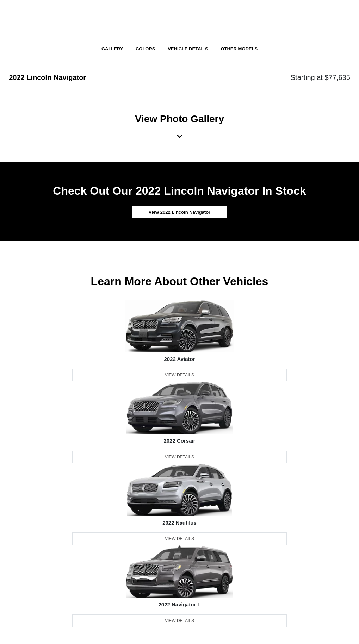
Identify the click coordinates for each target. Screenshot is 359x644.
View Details (179, 375)
